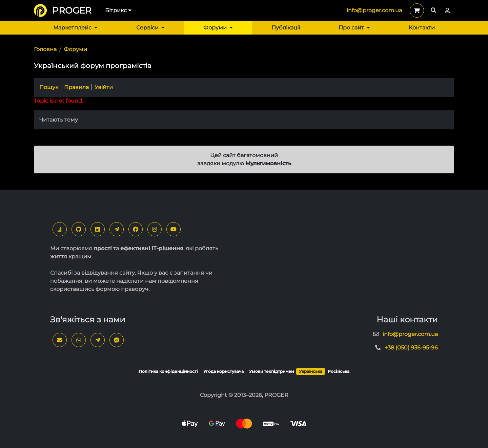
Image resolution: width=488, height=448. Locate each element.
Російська (339, 371)
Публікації (286, 28)
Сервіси (150, 28)
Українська (311, 371)
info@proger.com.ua (374, 10)
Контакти (422, 28)
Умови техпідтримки (271, 371)
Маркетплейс (75, 28)
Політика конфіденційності (168, 371)
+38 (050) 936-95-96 (411, 348)
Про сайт (354, 28)
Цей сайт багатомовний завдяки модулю (244, 159)
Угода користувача (223, 371)
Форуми (218, 28)
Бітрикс (118, 10)
